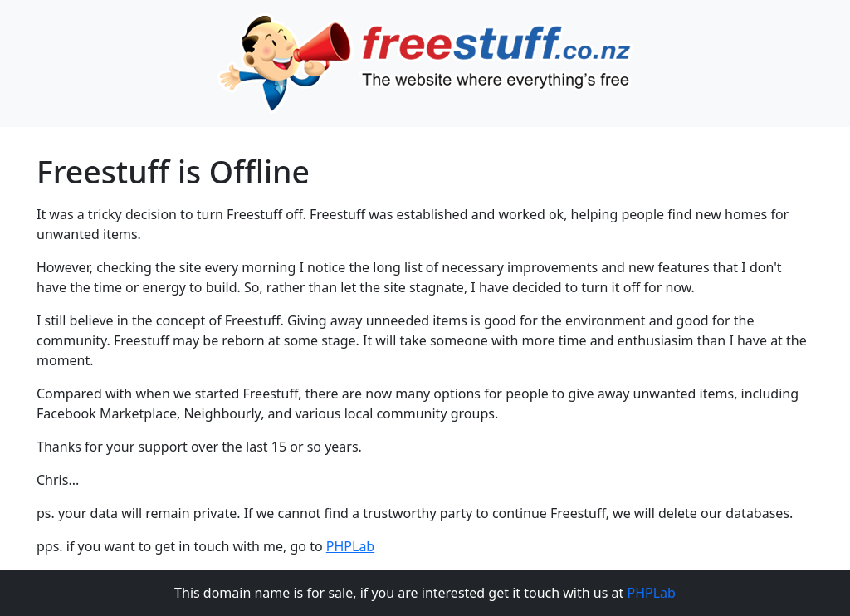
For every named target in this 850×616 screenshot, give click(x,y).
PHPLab (350, 546)
